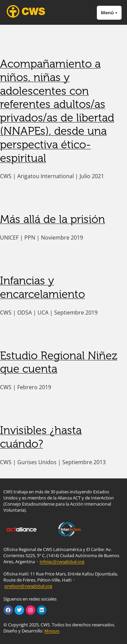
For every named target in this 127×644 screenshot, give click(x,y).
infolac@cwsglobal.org (62, 562)
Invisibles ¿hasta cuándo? (41, 437)
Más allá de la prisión (52, 219)
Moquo (52, 631)
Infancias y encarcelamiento (43, 287)
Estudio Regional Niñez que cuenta (59, 362)
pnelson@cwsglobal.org (28, 586)
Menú (111, 12)
